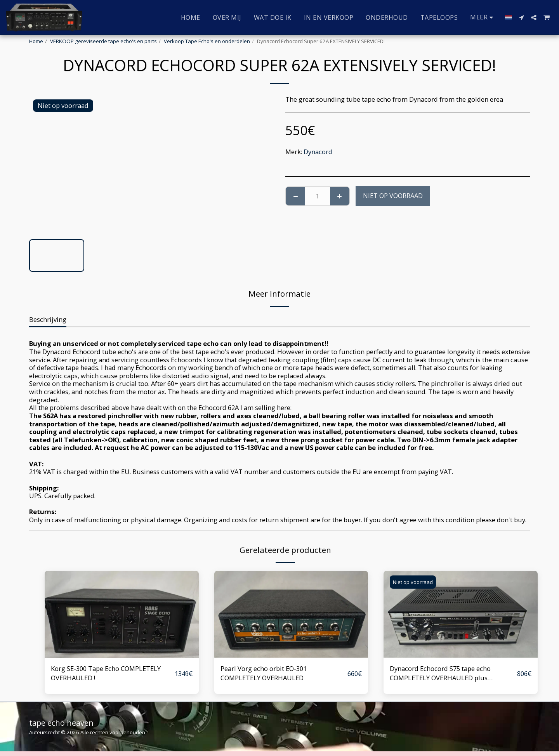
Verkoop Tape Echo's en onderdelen (207, 41)
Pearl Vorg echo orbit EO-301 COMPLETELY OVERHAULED (264, 673)
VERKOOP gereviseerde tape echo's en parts (103, 41)
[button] (521, 17)
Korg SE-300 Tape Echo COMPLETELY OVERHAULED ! (106, 673)
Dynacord (318, 152)
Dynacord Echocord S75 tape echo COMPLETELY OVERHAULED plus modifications (440, 674)
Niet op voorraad (393, 196)
